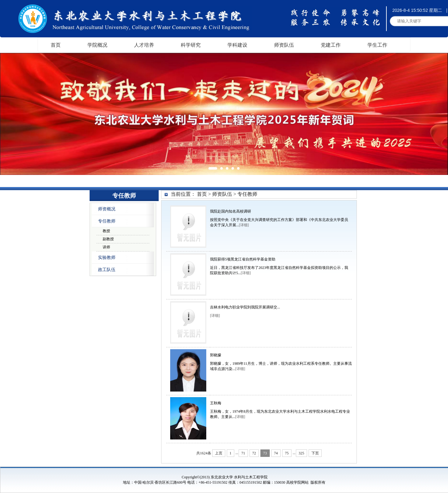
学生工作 (377, 45)
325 (301, 453)
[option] (224, 114)
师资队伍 (284, 45)
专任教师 (107, 221)
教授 (106, 231)
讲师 (106, 247)
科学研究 (191, 45)
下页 (315, 453)
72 (254, 453)
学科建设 (237, 45)
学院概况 (97, 45)
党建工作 (331, 45)
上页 (219, 453)
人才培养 (144, 45)
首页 (56, 45)
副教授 (108, 239)
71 (243, 453)
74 (276, 453)
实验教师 (107, 258)
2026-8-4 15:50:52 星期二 (417, 10)
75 (287, 453)
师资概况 (107, 209)
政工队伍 (107, 270)
